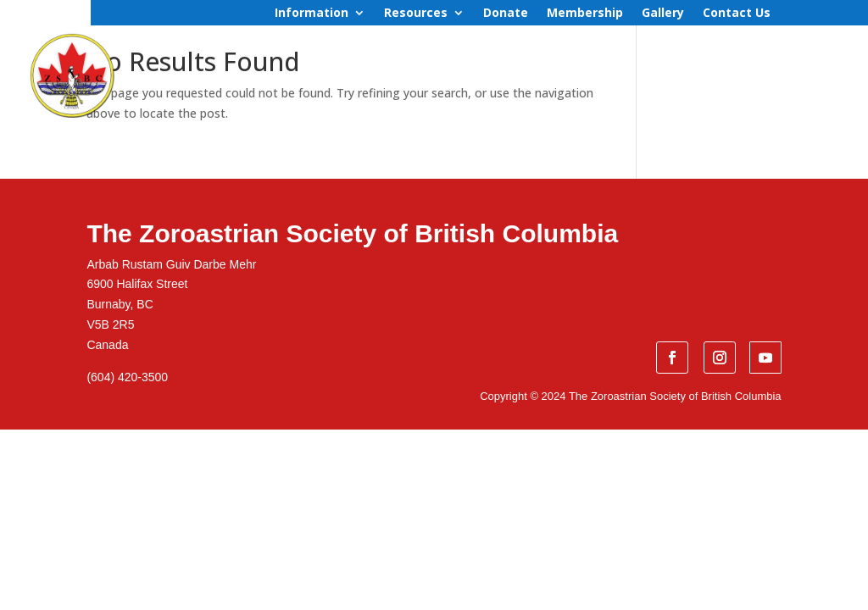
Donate (506, 14)
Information (312, 14)
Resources (416, 14)
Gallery (663, 14)
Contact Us (737, 14)
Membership (585, 14)
